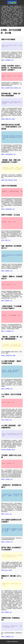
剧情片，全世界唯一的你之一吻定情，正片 (11, 88)
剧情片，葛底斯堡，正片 (16, 6)
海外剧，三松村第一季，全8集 (8, 355)
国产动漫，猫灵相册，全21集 (8, 450)
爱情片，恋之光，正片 (6, 514)
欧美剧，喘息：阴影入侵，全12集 (9, 180)
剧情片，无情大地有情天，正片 (9, 154)
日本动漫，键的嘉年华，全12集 (9, 10)
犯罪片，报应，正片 (6, 240)
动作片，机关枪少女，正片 (8, 16)
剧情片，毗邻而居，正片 (7, 271)
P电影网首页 (5, 6)
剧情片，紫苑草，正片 (17, 12)
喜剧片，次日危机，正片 (7, 542)
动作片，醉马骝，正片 (6, 612)
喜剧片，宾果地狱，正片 (7, 389)
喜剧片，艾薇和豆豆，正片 (7, 637)
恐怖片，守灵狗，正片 (7, 13)
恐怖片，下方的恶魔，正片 (7, 331)
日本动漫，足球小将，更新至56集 (10, 20)
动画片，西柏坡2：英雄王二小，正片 (14, 9)
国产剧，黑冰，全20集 (7, 570)
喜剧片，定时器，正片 (12, 25)
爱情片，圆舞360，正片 (7, 301)
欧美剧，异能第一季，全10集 (8, 119)
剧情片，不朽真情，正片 (7, 479)
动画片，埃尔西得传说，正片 (16, 14)
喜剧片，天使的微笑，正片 (7, 60)
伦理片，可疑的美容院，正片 (8, 209)
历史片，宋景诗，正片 (6, 420)
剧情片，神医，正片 (12, 17)
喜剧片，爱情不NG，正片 (16, 24)
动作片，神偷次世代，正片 (16, 19)
